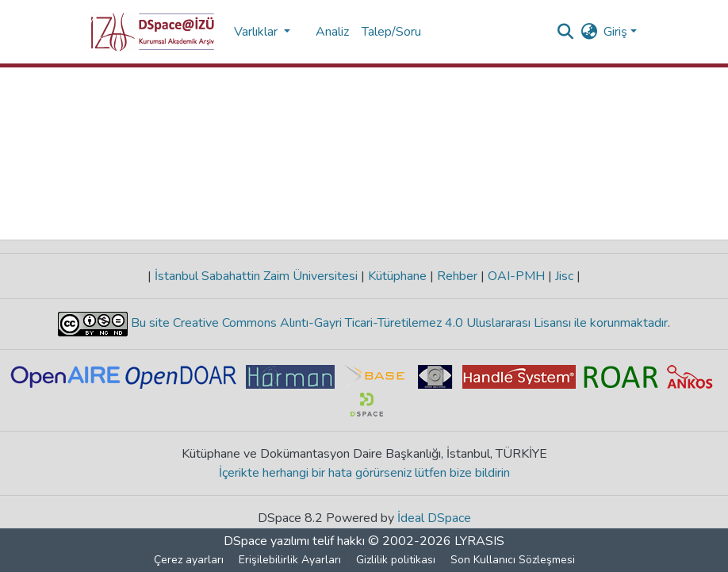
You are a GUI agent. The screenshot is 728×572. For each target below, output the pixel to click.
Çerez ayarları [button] (189, 560)
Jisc (564, 276)
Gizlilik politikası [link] (396, 560)
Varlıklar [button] (257, 32)
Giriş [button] (617, 32)
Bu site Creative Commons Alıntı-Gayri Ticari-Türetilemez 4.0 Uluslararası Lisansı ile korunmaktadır (398, 323)
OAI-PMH (516, 276)
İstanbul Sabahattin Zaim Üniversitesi (256, 276)
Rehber (457, 276)
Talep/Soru (391, 32)
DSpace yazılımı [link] (266, 541)
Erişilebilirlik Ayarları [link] (290, 560)
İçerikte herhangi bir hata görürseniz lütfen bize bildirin (364, 473)
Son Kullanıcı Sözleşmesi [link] (513, 560)
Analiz (332, 32)
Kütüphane (397, 276)
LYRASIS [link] (479, 541)
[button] (153, 32)
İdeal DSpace (434, 518)
